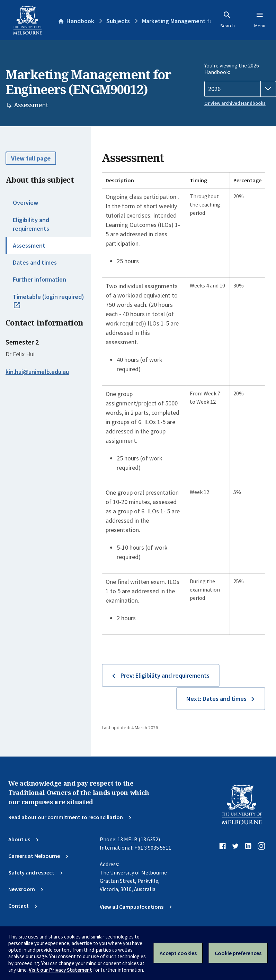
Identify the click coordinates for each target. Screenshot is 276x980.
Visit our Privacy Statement (60, 970)
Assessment (29, 245)
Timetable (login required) (48, 304)
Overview (25, 203)
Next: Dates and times (216, 699)
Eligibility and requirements (31, 224)
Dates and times (35, 262)
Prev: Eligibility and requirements (165, 675)
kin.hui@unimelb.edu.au (37, 372)
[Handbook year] (240, 89)
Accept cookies (178, 953)
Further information (39, 279)
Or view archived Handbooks (235, 103)
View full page (31, 158)
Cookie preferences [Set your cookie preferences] (238, 953)
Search (228, 20)
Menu (260, 20)
